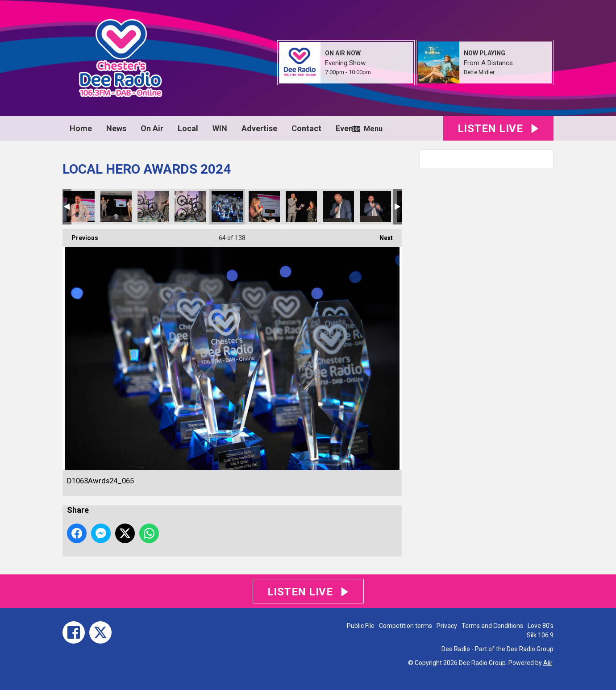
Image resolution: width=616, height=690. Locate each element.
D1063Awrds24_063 (153, 207)
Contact (306, 128)
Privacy (447, 626)
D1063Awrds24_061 (79, 207)
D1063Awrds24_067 (301, 207)
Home (81, 128)
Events (348, 128)
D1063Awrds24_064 (190, 207)
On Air (152, 128)
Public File (361, 626)
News (116, 128)
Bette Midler (479, 72)
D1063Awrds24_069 (375, 207)
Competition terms (406, 626)
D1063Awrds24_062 (116, 207)
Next (382, 235)
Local (188, 128)
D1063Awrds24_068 (338, 207)
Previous (80, 235)
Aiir (548, 663)
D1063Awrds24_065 (227, 207)
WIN (220, 128)
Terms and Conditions (492, 626)
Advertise (259, 128)
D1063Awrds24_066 (264, 207)
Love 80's (541, 626)
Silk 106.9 (540, 635)
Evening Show (345, 63)
